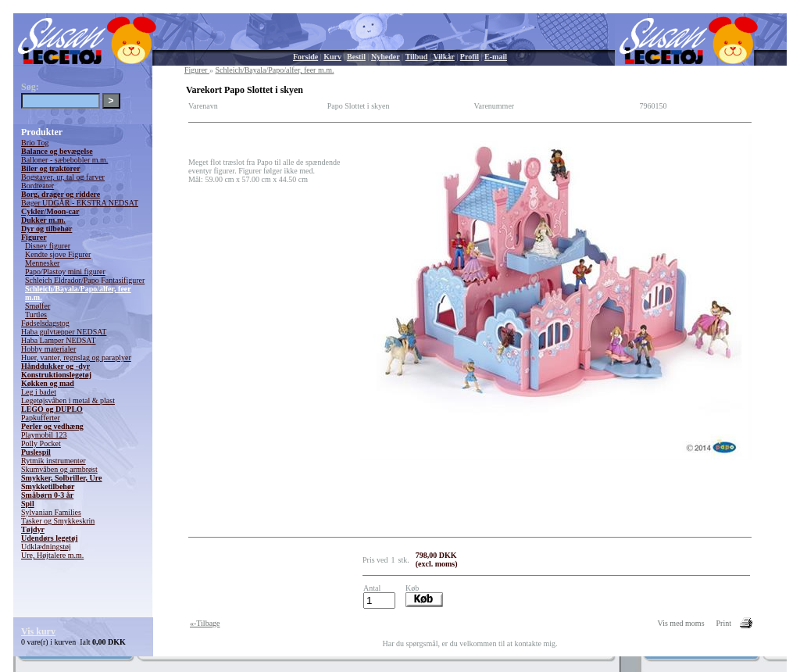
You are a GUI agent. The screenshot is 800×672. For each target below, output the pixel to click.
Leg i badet (39, 392)
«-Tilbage (205, 623)
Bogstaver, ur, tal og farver (63, 177)
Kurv (332, 57)
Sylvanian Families (51, 512)
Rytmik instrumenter (54, 461)
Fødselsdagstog (45, 323)
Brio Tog (35, 143)
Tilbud (417, 57)
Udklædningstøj (46, 547)
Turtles (36, 315)
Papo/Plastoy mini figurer (65, 272)
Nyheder (386, 57)
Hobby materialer (48, 349)
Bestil (356, 57)
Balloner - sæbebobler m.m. (64, 160)
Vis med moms (681, 623)
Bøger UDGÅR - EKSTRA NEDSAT (80, 203)
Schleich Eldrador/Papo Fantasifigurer (85, 280)
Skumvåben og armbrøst (59, 469)
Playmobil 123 (44, 435)
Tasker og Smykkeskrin (58, 521)
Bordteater (37, 186)
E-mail (496, 57)
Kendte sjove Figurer (58, 254)
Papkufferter (41, 418)
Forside (305, 57)
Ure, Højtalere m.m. (52, 555)
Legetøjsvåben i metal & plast (68, 400)
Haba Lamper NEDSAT (59, 340)
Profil (470, 57)
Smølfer (37, 306)
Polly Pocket (41, 443)
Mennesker (42, 263)
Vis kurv (38, 631)
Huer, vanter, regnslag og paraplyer (76, 357)
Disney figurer (48, 246)
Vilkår (443, 57)
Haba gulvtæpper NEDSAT (64, 332)
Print (724, 623)
